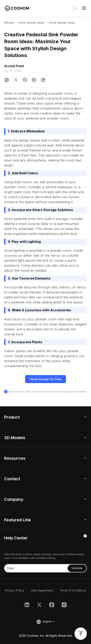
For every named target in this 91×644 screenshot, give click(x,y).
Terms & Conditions (73, 590)
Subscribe (77, 568)
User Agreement (42, 590)
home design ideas (31, 23)
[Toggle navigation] (84, 9)
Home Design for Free (45, 379)
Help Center (16, 538)
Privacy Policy (15, 590)
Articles (9, 23)
